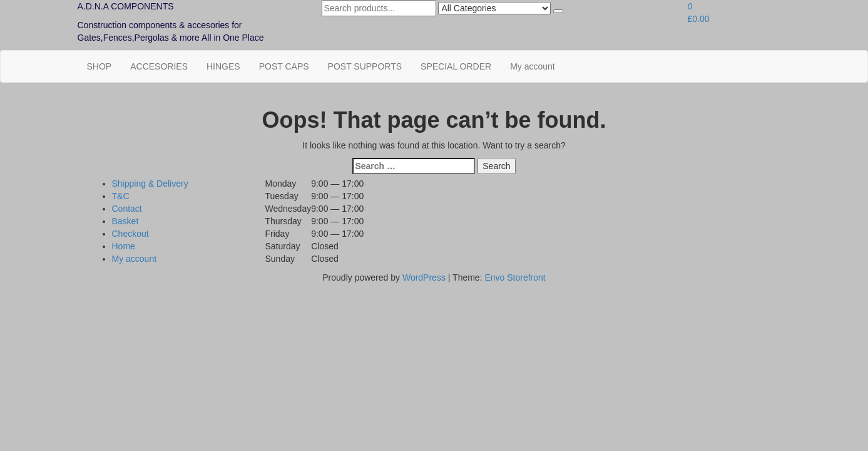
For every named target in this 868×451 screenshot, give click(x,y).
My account (533, 66)
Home (124, 246)
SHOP (100, 66)
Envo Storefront (515, 277)
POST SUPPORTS (365, 66)
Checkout (130, 234)
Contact (127, 209)
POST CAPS (284, 66)
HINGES (223, 66)
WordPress (424, 277)
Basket (125, 221)
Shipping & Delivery (150, 184)
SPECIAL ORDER (456, 66)
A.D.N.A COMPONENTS (126, 6)
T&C (121, 196)
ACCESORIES (159, 66)
